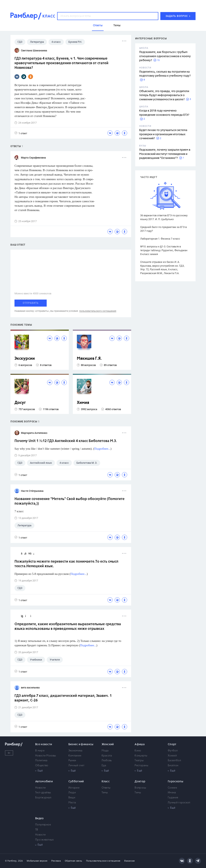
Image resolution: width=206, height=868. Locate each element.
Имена (172, 793)
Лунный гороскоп (179, 803)
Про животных (45, 840)
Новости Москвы (46, 756)
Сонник (172, 788)
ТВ (37, 830)
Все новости (44, 744)
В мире (40, 751)
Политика (41, 761)
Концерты (141, 756)
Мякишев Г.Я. (89, 359)
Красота (107, 756)
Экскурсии (25, 359)
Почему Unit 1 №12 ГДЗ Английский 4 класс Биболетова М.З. (66, 441)
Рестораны (141, 766)
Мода (105, 751)
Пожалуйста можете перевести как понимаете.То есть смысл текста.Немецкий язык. (66, 564)
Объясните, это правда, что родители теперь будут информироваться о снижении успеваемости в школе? (164, 95)
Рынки (72, 761)
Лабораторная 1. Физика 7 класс (160, 239)
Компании (75, 756)
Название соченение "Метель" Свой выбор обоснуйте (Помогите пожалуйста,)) (70, 501)
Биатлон (173, 766)
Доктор (140, 782)
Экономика (75, 751)
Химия (83, 403)
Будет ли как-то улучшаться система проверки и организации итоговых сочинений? (163, 134)
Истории (74, 788)
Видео (40, 818)
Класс (106, 782)
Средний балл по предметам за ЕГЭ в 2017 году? (163, 229)
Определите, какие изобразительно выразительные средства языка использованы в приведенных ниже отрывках (68, 627)
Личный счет (76, 766)
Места (72, 803)
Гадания (173, 798)
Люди (72, 793)
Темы (105, 793)
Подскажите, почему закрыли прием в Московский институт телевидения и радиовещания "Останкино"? (165, 154)
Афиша (140, 744)
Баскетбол (174, 761)
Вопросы (140, 788)
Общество (42, 766)
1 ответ (21, 133)
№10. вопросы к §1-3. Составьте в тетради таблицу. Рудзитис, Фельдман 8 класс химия (164, 250)
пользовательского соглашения (98, 311)
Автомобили (44, 782)
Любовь (107, 761)
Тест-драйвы (43, 793)
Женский (108, 744)
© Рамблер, (11, 861)
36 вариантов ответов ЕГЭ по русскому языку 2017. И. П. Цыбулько (164, 217)
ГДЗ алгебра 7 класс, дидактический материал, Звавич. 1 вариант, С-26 (63, 698)
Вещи (72, 798)
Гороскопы (176, 782)
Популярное (43, 825)
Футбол (173, 751)
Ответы (106, 788)
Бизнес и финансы (81, 744)
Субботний (76, 782)
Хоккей (172, 756)
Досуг (20, 403)
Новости (40, 788)
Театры (139, 761)
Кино (138, 751)
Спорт (172, 744)
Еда (104, 766)
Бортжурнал (43, 798)
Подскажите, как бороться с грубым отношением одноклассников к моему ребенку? (165, 56)
